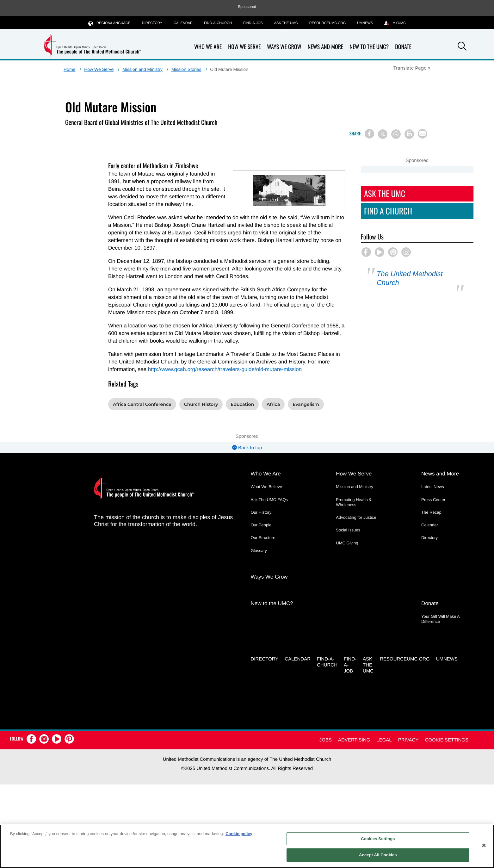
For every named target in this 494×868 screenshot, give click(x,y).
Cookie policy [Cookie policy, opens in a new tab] (239, 834)
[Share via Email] (423, 134)
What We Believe (266, 487)
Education (242, 404)
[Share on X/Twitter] (383, 134)
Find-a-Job (253, 23)
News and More (326, 47)
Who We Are (208, 47)
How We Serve (244, 47)
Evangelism (306, 404)
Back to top (247, 448)
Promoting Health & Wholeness (354, 502)
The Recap (431, 512)
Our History (261, 512)
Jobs (326, 740)
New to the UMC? (369, 47)
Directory (152, 23)
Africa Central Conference (142, 404)
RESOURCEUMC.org (328, 23)
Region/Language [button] (109, 23)
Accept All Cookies (378, 855)
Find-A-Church (218, 23)
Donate (403, 47)
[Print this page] (409, 134)
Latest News (433, 487)
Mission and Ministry (142, 69)
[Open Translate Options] (412, 68)
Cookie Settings (447, 740)
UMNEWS (365, 23)
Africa (273, 404)
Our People (261, 525)
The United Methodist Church (410, 278)
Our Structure (263, 538)
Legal (384, 740)
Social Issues (348, 530)
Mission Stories (186, 69)
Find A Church (388, 211)
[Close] (484, 845)
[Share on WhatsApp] (396, 134)
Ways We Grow (284, 47)
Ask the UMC (286, 23)
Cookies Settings (378, 839)
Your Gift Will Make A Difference (440, 619)
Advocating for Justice (356, 517)
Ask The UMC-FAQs (269, 500)
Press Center (433, 500)
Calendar (183, 23)
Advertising (354, 740)
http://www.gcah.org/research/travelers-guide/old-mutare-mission (225, 369)
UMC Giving (347, 543)
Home (69, 69)
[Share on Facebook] (369, 134)
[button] (462, 47)
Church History (201, 404)
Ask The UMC (385, 193)
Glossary (259, 551)
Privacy (408, 740)
